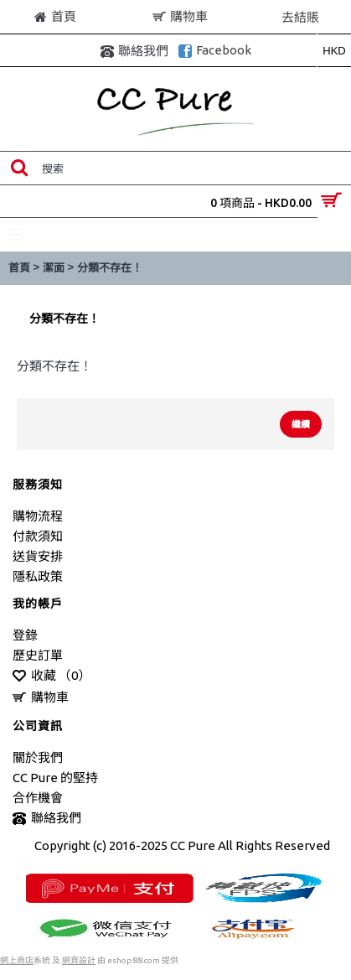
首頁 (19, 268)
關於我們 (38, 757)
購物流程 (38, 516)
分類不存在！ (110, 268)
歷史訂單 (38, 655)
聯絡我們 (47, 819)
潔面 (54, 268)
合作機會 (38, 798)
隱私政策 (38, 576)
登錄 (25, 635)
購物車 (41, 698)
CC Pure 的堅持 (55, 778)
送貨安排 (38, 556)
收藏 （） (52, 676)
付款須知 (38, 536)
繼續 (301, 424)
